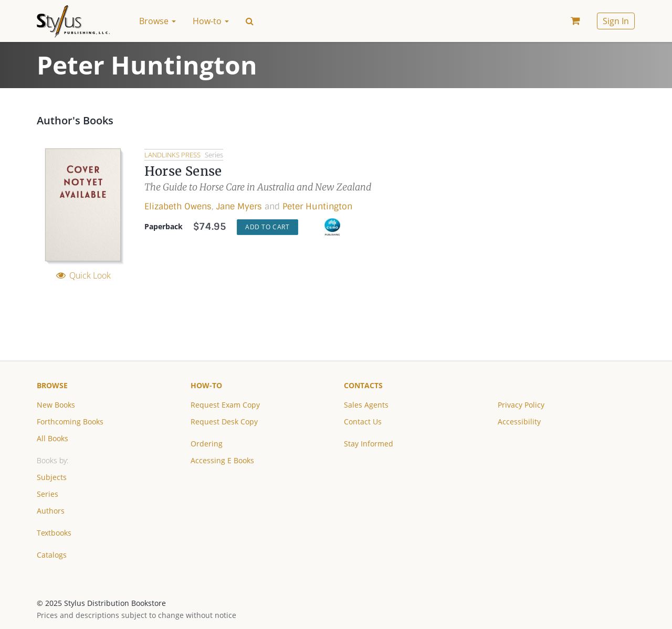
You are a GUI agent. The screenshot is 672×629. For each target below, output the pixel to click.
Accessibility (519, 422)
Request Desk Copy (224, 422)
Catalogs (52, 555)
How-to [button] (211, 21)
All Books (52, 438)
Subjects (52, 477)
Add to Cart (267, 227)
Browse (52, 385)
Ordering (207, 444)
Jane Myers (239, 206)
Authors (51, 511)
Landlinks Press (173, 155)
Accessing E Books (222, 460)
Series (48, 494)
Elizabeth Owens (178, 206)
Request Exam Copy (225, 405)
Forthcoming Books (70, 422)
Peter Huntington (317, 206)
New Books (56, 405)
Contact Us (363, 422)
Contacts (363, 385)
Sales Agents (366, 405)
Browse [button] (157, 21)
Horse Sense (183, 171)
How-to (206, 385)
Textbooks (54, 533)
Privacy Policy (521, 405)
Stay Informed (369, 444)
